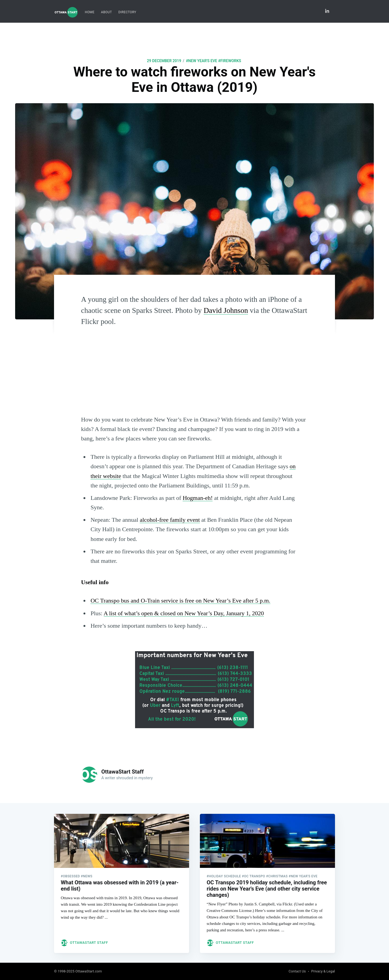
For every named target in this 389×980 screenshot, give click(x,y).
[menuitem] (90, 12)
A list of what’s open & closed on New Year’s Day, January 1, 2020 (184, 613)
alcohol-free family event (170, 520)
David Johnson (226, 310)
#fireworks (230, 61)
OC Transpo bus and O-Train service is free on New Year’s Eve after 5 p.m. (180, 601)
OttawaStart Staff (123, 772)
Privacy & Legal (323, 971)
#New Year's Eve (202, 61)
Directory (127, 12)
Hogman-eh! (198, 498)
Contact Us (297, 971)
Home (90, 12)
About (107, 12)
